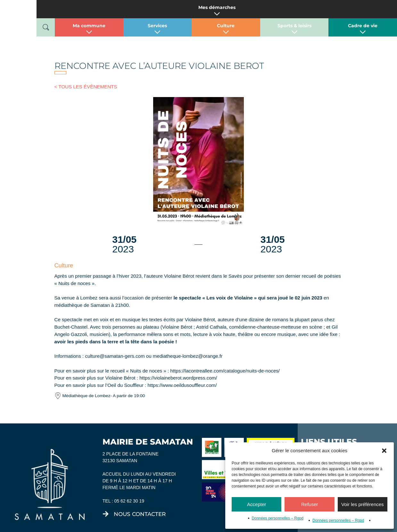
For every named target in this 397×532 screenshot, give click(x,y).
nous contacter (140, 501)
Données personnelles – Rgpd (278, 518)
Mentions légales (225, 526)
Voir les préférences (363, 504)
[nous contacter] (106, 501)
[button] (384, 451)
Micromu (141, 526)
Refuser (310, 504)
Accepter (256, 504)
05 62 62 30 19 (129, 488)
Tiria (188, 526)
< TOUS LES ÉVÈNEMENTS (83, 86)
